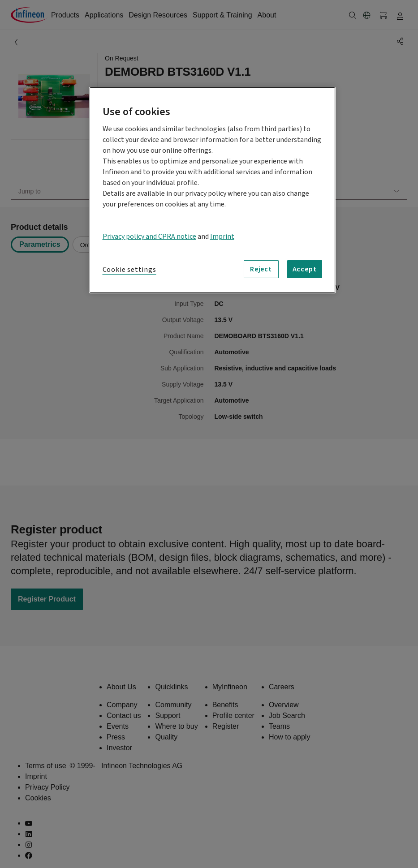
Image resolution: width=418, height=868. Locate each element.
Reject (261, 269)
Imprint (222, 236)
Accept (305, 269)
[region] (212, 190)
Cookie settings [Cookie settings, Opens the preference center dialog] (129, 270)
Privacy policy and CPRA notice (149, 236)
